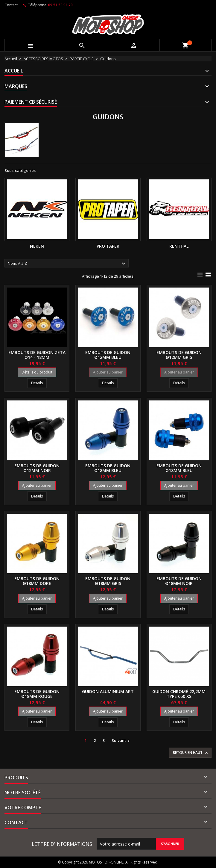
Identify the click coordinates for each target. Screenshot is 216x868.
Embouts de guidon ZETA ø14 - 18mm (37, 355)
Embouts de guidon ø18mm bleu (108, 468)
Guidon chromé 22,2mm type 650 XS (179, 694)
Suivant (121, 741)
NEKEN (37, 246)
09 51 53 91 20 (60, 5)
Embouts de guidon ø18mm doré (37, 581)
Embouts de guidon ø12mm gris (179, 355)
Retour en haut (191, 753)
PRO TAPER (108, 246)
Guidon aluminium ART (108, 691)
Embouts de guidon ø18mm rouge (37, 694)
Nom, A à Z (67, 264)
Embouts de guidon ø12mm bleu (108, 355)
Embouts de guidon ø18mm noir (179, 581)
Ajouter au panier (108, 372)
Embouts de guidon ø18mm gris (108, 581)
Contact (11, 5)
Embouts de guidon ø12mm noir (37, 468)
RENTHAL (179, 246)
